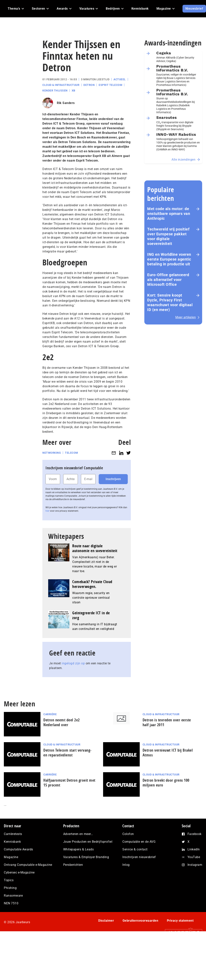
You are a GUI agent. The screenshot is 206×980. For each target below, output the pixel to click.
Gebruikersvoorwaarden (140, 921)
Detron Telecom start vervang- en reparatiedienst (67, 753)
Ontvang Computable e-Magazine (28, 865)
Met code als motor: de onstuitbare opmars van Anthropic (169, 214)
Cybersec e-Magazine (19, 872)
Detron (89, 85)
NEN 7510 (11, 903)
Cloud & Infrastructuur (61, 85)
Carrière (50, 714)
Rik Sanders (66, 103)
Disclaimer (106, 921)
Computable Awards (18, 849)
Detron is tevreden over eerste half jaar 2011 (167, 722)
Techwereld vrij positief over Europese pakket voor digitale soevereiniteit (168, 236)
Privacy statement (180, 921)
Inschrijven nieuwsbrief (139, 857)
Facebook (195, 834)
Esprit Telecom (110, 85)
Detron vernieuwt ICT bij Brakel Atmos (168, 753)
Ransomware (13, 896)
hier (47, 511)
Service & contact (135, 849)
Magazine (11, 857)
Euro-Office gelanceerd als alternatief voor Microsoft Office (168, 280)
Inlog (126, 865)
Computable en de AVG (139, 842)
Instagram (195, 865)
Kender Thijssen (55, 91)
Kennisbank (12, 842)
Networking (52, 453)
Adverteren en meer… (78, 834)
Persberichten (73, 865)
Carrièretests (13, 834)
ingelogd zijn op (73, 663)
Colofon (128, 834)
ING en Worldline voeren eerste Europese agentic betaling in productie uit (169, 259)
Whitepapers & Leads (79, 849)
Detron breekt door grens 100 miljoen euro (166, 783)
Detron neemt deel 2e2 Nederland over (62, 722)
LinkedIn (194, 849)
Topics (9, 880)
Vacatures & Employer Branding (86, 857)
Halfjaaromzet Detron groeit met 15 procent (69, 783)
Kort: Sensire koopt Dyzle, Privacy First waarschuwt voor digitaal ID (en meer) (170, 302)
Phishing (10, 888)
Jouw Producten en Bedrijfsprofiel (88, 842)
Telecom (71, 453)
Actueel (120, 79)
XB (74, 91)
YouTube (194, 857)
